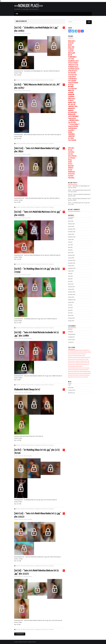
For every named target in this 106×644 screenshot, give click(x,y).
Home (17, 14)
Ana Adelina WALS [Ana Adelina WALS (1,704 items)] (81, 370)
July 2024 (70, 274)
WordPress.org (71, 393)
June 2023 (70, 308)
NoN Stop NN (71, 53)
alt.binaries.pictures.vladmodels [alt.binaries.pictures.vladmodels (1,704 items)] (74, 363)
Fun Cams (70, 154)
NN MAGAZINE (72, 114)
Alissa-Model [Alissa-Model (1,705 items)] (80, 352)
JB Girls (70, 162)
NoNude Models (30, 80)
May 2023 (70, 310)
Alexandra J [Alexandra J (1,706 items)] (87, 350)
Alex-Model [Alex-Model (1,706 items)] (76, 350)
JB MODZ (70, 132)
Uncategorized (37, 80)
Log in (69, 385)
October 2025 (71, 234)
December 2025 (72, 229)
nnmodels (28, 34)
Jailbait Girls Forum (73, 65)
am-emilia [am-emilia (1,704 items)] (84, 368)
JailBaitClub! (71, 136)
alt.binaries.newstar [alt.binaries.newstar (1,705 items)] (81, 356)
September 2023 (72, 300)
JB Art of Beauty (72, 156)
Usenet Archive (45, 80)
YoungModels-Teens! (73, 61)
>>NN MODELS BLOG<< (74, 120)
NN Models (23, 80)
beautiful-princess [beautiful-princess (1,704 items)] (80, 373)
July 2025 (70, 242)
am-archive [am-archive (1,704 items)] (80, 368)
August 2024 (71, 271)
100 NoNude (71, 97)
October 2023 (71, 297)
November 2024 (72, 263)
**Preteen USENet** (74, 124)
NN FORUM (71, 87)
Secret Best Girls (72, 75)
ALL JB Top (71, 85)
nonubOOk (71, 93)
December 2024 (72, 260)
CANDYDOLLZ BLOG (73, 106)
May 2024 (70, 279)
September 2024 (72, 268)
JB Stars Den (71, 174)
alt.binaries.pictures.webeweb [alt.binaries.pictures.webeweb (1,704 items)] (74, 365)
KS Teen (70, 170)
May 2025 (70, 247)
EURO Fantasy (72, 99)
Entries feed (71, 388)
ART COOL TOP (72, 104)
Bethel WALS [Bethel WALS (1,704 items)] (73, 375)
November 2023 (72, 295)
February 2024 (71, 287)
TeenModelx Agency (73, 67)
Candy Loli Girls (72, 77)
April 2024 (70, 281)
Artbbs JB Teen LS (73, 71)
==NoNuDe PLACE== (29, 6)
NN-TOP (70, 55)
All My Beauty (72, 172)
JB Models (71, 168)
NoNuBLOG (71, 110)
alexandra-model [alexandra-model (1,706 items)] (82, 350)
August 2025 (71, 240)
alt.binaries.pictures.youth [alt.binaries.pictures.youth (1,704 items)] (84, 365)
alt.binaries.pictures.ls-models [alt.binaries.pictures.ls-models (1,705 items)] (83, 359)
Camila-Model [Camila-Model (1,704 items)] (85, 377)
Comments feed (72, 390)
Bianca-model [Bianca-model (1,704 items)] (79, 375)
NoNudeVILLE (72, 108)
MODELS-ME (71, 91)
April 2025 (70, 250)
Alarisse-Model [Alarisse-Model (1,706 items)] (71, 350)
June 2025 (70, 245)
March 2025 (71, 253)
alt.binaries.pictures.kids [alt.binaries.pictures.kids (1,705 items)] (73, 359)
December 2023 (72, 292)
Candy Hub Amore (73, 79)
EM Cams (70, 150)
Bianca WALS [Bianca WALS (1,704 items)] (84, 375)
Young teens (51, 80)
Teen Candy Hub (72, 81)
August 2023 (71, 302)
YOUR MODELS (72, 134)
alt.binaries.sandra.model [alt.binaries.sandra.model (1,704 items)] (73, 368)
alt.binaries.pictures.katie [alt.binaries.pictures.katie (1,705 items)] (86, 357)
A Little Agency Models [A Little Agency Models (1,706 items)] (87, 352)
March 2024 (71, 284)
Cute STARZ (71, 59)
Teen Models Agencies (74, 69)
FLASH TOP (71, 51)
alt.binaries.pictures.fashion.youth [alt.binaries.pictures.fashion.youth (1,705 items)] (74, 357)
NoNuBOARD (71, 95)
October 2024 (71, 266)
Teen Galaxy (71, 152)
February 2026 (71, 224)
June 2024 (70, 276)
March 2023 (71, 315)
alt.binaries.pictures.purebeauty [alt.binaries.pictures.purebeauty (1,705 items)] (74, 361)
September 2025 (72, 237)
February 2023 (71, 318)
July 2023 (70, 305)
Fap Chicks (71, 176)
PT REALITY (71, 49)
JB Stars (70, 164)
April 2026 (70, 219)
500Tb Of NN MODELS (73, 116)
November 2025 (72, 232)
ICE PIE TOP (71, 43)
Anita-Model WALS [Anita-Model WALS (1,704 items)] (76, 372)
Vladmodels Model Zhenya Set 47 (27, 390)
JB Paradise (71, 148)
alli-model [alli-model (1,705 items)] (70, 354)
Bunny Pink (71, 166)
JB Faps (70, 160)
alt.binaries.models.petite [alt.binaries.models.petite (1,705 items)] (73, 356)
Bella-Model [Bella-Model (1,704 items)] (86, 373)
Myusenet (18, 80)
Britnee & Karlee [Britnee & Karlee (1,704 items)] (74, 377)
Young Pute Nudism (73, 83)
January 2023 (71, 321)
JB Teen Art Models (73, 63)
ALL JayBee (71, 138)
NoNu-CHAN (71, 47)
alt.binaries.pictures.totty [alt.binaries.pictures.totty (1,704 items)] (85, 361)
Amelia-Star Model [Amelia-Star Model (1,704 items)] (74, 370)
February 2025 (71, 255)
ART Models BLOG (72, 112)
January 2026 (71, 226)
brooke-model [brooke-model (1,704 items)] (80, 377)
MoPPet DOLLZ (72, 41)
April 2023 (70, 313)
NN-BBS (70, 45)
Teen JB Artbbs (72, 73)
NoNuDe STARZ (72, 103)
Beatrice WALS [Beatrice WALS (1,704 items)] (73, 373)
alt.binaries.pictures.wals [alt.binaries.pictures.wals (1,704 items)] (85, 363)
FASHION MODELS (72, 57)
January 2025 (71, 258)
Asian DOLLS (71, 130)
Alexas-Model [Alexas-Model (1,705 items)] (71, 352)
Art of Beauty (72, 158)
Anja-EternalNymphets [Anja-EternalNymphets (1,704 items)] (84, 372)
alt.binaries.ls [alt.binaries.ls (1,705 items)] (83, 354)
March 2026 (71, 221)
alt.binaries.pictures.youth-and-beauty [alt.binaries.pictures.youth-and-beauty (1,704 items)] (75, 366)
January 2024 (71, 289)
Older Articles (20, 634)
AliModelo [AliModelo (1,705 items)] (75, 352)
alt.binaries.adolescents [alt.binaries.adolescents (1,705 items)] (76, 354)
